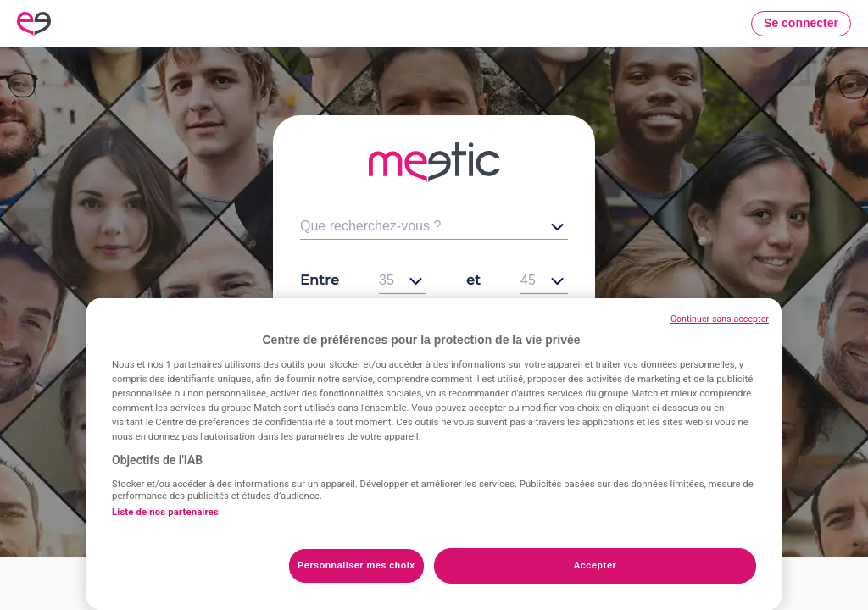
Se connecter (801, 23)
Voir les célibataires (434, 389)
